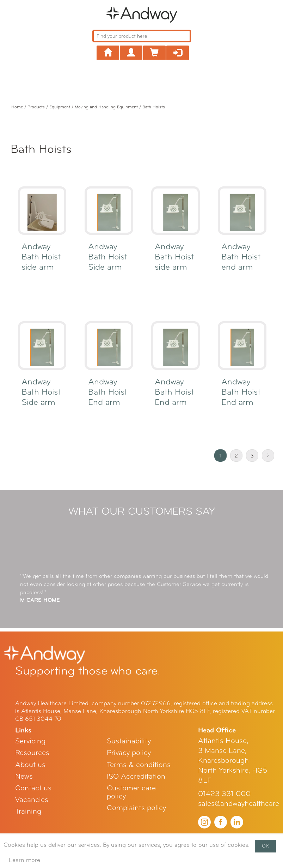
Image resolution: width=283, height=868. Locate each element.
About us (30, 765)
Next (268, 456)
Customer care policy (131, 792)
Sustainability (129, 741)
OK (265, 846)
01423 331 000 (224, 794)
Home (17, 107)
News (24, 776)
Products (36, 107)
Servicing (30, 741)
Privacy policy (129, 753)
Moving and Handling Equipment (106, 107)
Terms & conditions (139, 765)
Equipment (60, 107)
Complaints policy (136, 808)
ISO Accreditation (136, 776)
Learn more (24, 860)
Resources (32, 753)
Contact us (33, 788)
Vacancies (32, 800)
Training (28, 811)
